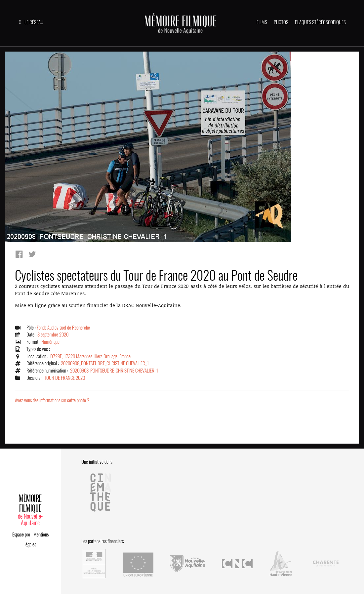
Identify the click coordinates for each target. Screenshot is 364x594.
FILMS (262, 22)
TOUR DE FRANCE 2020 (65, 378)
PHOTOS (281, 22)
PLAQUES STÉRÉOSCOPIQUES (320, 22)
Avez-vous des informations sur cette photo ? (52, 400)
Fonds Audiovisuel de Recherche (63, 328)
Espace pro (21, 535)
